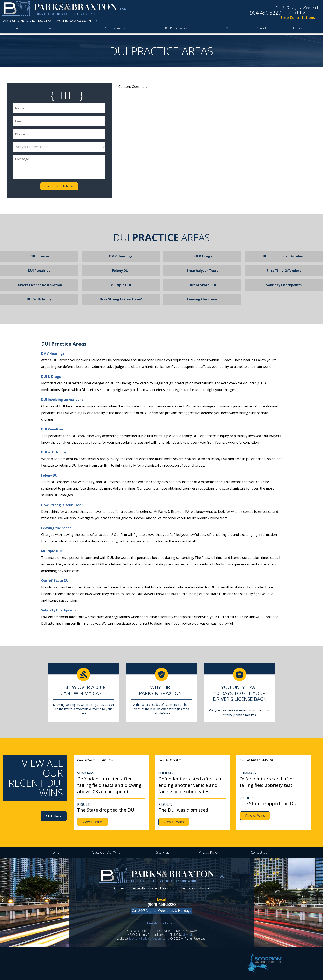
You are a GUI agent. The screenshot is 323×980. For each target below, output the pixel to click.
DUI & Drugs (202, 256)
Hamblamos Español (161, 923)
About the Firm (57, 29)
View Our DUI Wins (106, 852)
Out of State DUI (202, 285)
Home (16, 29)
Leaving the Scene (202, 299)
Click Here (54, 816)
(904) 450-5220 (161, 904)
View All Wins (92, 822)
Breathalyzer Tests (202, 271)
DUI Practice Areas (174, 29)
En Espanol (300, 29)
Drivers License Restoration (39, 285)
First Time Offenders (284, 271)
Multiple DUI (121, 285)
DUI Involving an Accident (284, 256)
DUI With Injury (39, 299)
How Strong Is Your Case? (121, 299)
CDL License (39, 256)
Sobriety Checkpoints (284, 285)
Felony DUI (121, 271)
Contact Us (259, 852)
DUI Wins (226, 29)
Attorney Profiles (113, 29)
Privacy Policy (209, 852)
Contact (262, 29)
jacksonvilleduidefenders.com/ (149, 939)
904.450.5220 (266, 13)
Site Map (163, 852)
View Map (189, 935)
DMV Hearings (121, 256)
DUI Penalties (39, 271)
